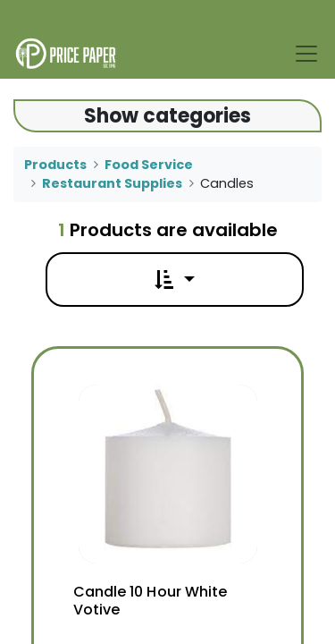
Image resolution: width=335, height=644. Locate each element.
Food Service (149, 165)
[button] (174, 280)
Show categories (167, 116)
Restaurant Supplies (112, 183)
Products (55, 165)
